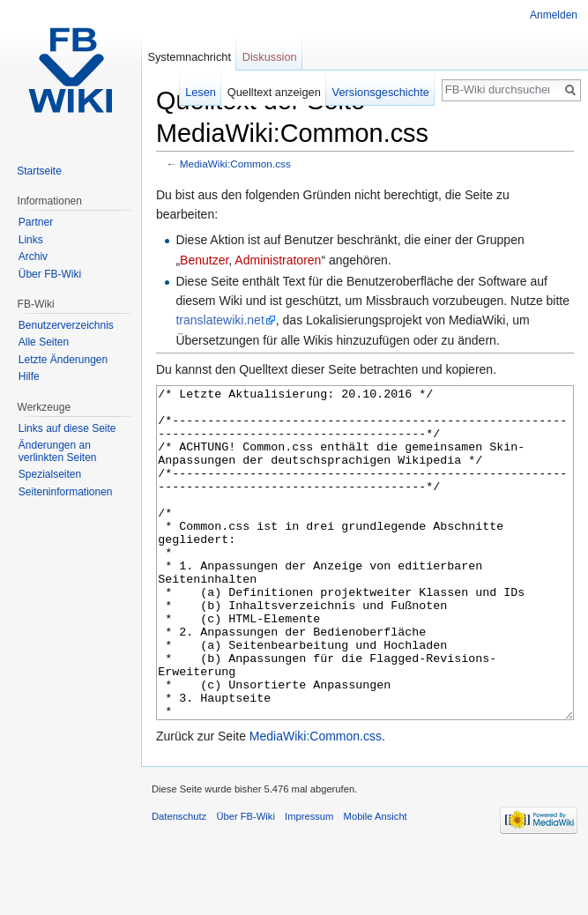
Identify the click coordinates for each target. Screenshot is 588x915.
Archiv (33, 257)
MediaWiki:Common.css (235, 164)
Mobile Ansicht (376, 882)
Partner (36, 222)
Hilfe (29, 376)
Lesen (201, 92)
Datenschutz (179, 882)
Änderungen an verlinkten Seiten (58, 451)
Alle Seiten (44, 342)
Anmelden (554, 15)
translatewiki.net (220, 320)
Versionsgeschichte (381, 92)
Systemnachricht (189, 57)
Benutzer (204, 260)
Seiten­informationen (66, 492)
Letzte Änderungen (63, 360)
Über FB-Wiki (50, 274)
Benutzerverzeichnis (66, 325)
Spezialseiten (50, 474)
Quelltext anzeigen (274, 92)
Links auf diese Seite (67, 428)
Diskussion (270, 57)
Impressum (309, 882)
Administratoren (278, 260)
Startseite (39, 171)
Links (31, 240)
